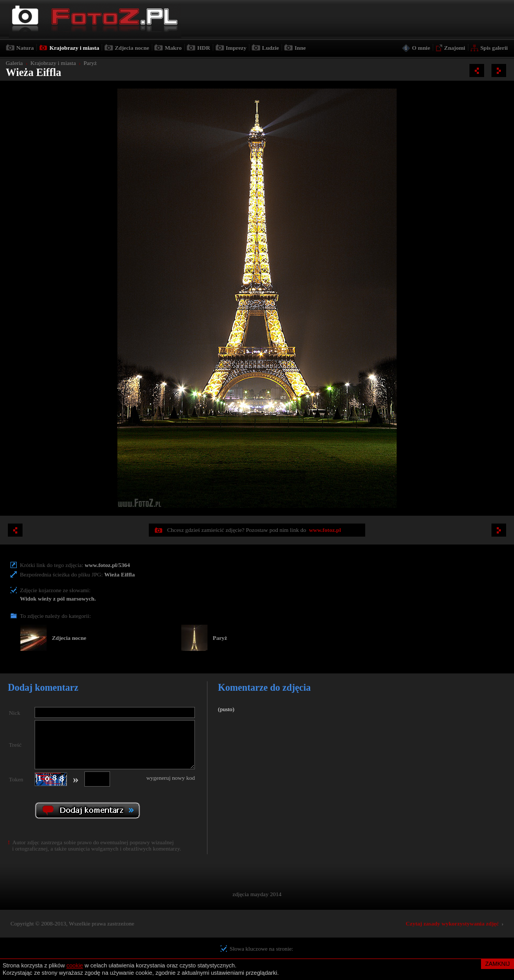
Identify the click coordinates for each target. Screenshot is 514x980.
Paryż (90, 63)
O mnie (421, 48)
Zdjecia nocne (132, 48)
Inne (300, 48)
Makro (173, 48)
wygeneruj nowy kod (171, 778)
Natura (25, 48)
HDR (203, 48)
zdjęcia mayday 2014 (257, 894)
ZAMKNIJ (497, 964)
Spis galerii (494, 48)
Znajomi (455, 48)
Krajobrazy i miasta (74, 48)
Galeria (14, 63)
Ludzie (270, 48)
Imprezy (236, 48)
